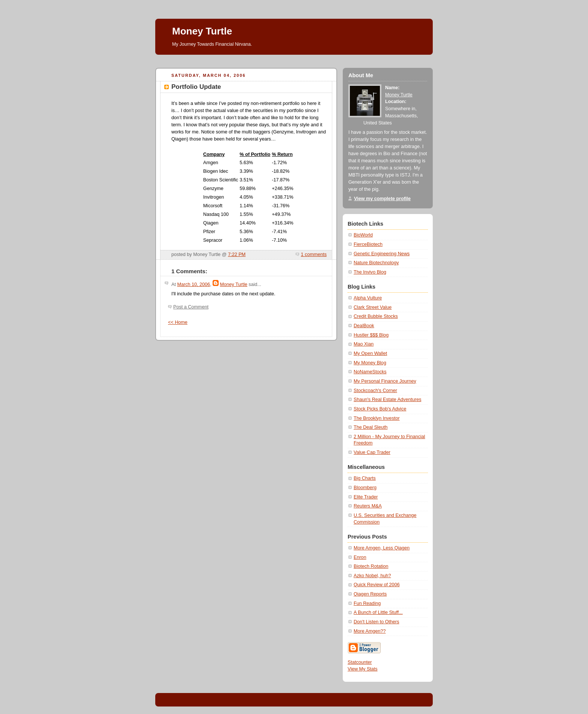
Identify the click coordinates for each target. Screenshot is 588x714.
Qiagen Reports (370, 594)
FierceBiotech (368, 244)
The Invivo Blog (370, 272)
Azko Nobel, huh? (372, 576)
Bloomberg (365, 488)
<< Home (178, 322)
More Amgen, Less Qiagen (382, 548)
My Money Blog (370, 363)
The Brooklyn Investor (377, 418)
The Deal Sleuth (370, 427)
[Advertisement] (292, 58)
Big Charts (365, 478)
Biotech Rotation (371, 566)
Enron (360, 557)
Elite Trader (366, 497)
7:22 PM (237, 254)
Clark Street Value (373, 307)
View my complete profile (382, 199)
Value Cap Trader (372, 452)
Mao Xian (364, 344)
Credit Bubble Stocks (376, 316)
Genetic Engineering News (382, 254)
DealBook (364, 326)
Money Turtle (202, 31)
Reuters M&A (368, 506)
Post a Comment (191, 307)
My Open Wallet (370, 353)
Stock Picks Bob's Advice (380, 409)
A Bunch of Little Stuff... (378, 612)
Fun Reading (367, 603)
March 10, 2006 (193, 284)
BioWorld (363, 235)
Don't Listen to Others (376, 622)
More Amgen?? (370, 631)
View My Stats (363, 669)
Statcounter (360, 662)
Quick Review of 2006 (377, 585)
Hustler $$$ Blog (371, 335)
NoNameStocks (370, 372)
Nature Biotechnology (376, 263)
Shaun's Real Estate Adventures (387, 400)
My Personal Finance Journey (385, 381)
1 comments (314, 254)
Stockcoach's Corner (375, 391)
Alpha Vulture (368, 298)
